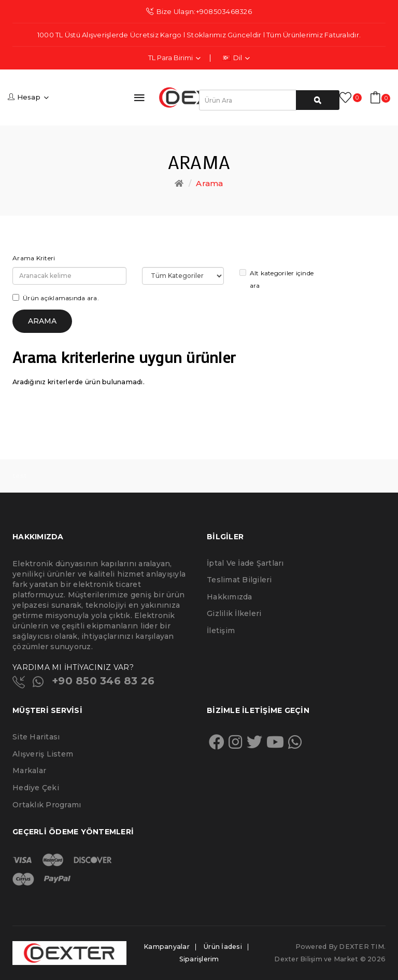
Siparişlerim (199, 959)
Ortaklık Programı (47, 805)
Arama (209, 183)
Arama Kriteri (34, 258)
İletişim (221, 631)
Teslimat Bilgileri (239, 580)
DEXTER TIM (361, 947)
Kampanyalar (167, 947)
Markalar (29, 771)
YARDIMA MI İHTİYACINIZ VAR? (73, 667)
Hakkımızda (230, 597)
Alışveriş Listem (43, 754)
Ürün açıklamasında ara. (56, 298)
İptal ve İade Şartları (245, 563)
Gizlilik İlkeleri (234, 613)
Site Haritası (36, 737)
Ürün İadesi (223, 947)
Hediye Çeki (36, 788)
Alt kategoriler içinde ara (277, 279)
